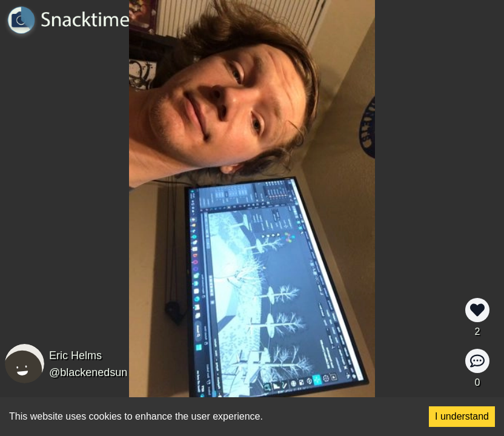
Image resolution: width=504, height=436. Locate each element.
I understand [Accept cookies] (462, 416)
